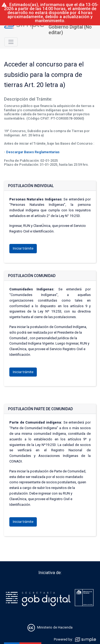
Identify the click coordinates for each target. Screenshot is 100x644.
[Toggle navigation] (11, 42)
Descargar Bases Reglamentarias (33, 152)
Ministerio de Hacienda (55, 627)
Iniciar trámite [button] (23, 248)
